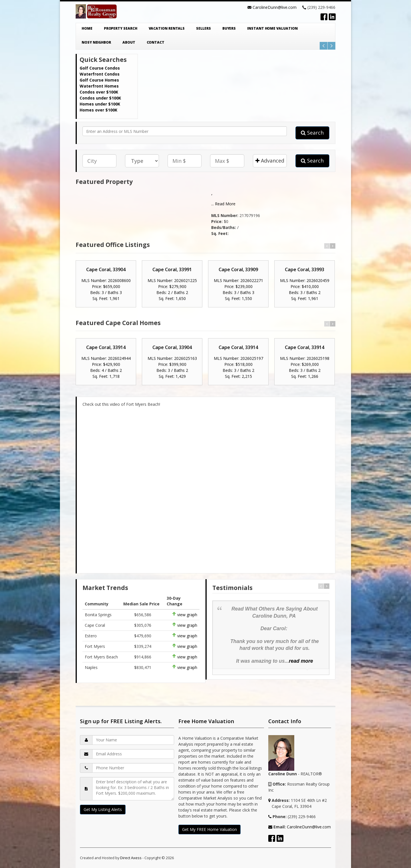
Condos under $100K (100, 98)
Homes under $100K (100, 104)
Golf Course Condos (100, 68)
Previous (324, 46)
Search (312, 133)
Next (332, 46)
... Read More (223, 204)
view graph (187, 615)
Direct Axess (131, 858)
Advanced (270, 161)
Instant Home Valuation (272, 28)
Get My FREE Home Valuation (209, 829)
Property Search (121, 28)
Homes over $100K (98, 110)
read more (301, 661)
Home (87, 28)
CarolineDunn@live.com (275, 7)
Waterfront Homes (99, 86)
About (129, 42)
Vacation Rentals (167, 28)
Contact (156, 42)
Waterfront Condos (100, 74)
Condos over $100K (99, 92)
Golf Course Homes (99, 80)
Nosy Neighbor (96, 42)
